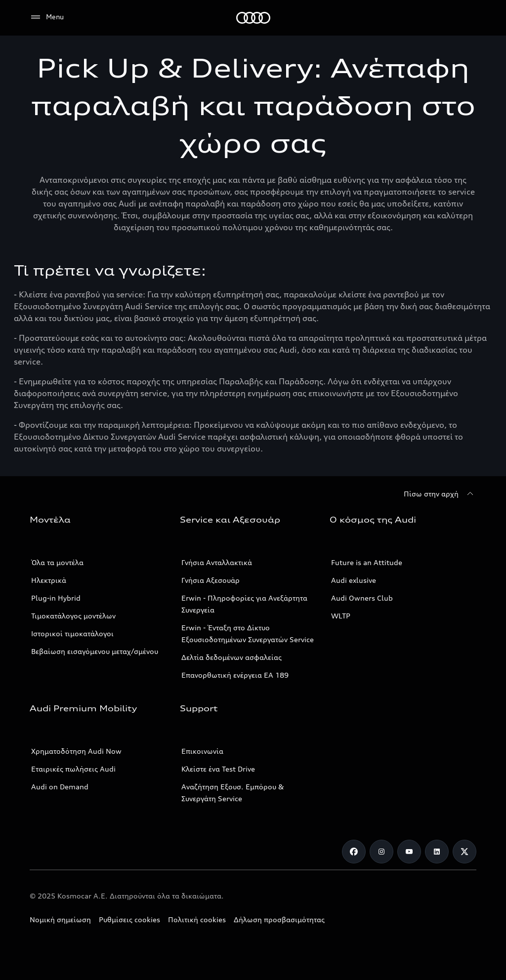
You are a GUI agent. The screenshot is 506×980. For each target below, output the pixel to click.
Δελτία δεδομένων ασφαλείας (232, 657)
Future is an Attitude (367, 562)
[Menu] (47, 17)
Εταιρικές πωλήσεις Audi (73, 769)
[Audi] (253, 18)
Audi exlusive (354, 580)
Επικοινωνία (202, 751)
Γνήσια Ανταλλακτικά (217, 562)
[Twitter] (464, 852)
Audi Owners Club (362, 598)
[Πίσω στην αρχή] (440, 494)
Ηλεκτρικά (49, 580)
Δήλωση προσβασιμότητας (279, 919)
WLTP (341, 616)
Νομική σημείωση (60, 919)
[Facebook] (354, 852)
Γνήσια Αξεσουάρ (211, 580)
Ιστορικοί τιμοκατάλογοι (72, 633)
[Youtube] (409, 852)
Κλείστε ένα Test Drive (218, 769)
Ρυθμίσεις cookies (129, 919)
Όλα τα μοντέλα (57, 562)
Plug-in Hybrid (56, 598)
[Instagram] (381, 852)
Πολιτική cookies (197, 919)
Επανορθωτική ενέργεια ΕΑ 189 (235, 675)
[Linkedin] (437, 852)
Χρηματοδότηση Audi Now (76, 751)
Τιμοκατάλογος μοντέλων (73, 616)
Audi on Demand (60, 787)
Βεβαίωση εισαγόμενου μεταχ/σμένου (95, 651)
